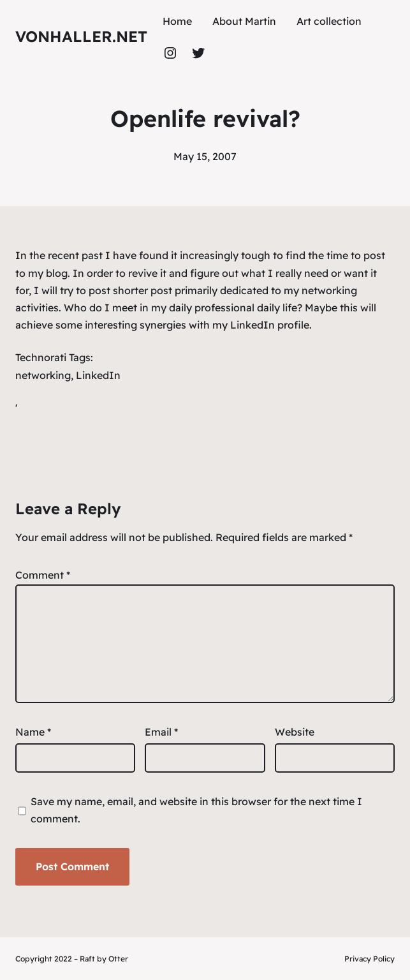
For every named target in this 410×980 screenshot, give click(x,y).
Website (295, 732)
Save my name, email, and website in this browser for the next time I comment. (196, 810)
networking (43, 375)
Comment (43, 575)
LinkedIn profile (270, 325)
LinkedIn (98, 375)
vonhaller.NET (81, 36)
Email (161, 732)
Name (33, 732)
